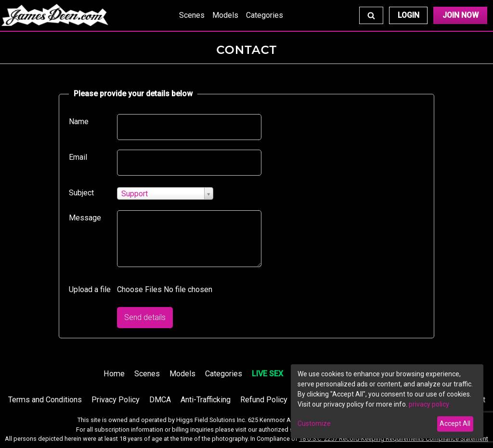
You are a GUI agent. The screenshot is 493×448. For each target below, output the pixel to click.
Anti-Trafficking (206, 400)
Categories (265, 15)
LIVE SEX (267, 374)
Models (225, 15)
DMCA (160, 400)
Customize (314, 423)
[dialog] (387, 401)
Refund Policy (264, 400)
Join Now (461, 15)
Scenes (192, 15)
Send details (145, 317)
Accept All (455, 423)
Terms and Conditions (45, 400)
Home (114, 374)
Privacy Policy (116, 400)
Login (409, 15)
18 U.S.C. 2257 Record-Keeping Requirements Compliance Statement (394, 439)
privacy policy (429, 404)
